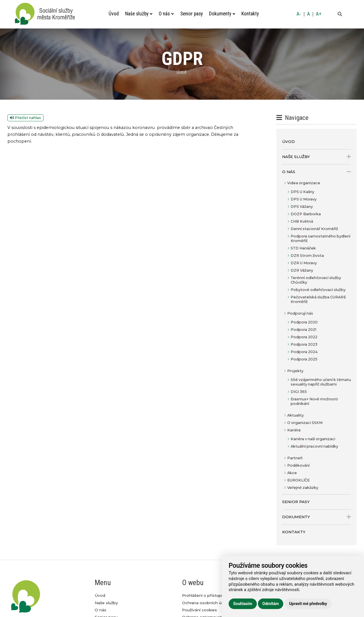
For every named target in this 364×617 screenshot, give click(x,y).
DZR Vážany (302, 270)
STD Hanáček (303, 248)
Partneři (295, 458)
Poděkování (298, 465)
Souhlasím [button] (243, 604)
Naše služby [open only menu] (317, 157)
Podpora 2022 (304, 337)
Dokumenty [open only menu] (317, 517)
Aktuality (295, 415)
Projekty (295, 371)
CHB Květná (302, 221)
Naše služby (139, 14)
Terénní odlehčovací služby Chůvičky (316, 280)
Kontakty (250, 14)
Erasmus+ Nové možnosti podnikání (314, 401)
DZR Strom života (307, 256)
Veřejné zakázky (303, 488)
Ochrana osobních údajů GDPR (212, 603)
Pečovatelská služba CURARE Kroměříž (318, 299)
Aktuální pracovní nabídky (314, 446)
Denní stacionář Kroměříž (314, 229)
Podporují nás (300, 313)
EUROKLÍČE (298, 480)
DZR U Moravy (304, 263)
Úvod (114, 14)
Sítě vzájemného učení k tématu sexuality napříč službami (321, 382)
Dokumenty (222, 14)
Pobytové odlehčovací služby (318, 290)
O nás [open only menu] (317, 172)
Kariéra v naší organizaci (313, 439)
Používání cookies (199, 610)
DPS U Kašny (302, 192)
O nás (166, 14)
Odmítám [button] (271, 604)
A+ (319, 14)
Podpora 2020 (304, 322)
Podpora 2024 (304, 352)
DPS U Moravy (304, 199)
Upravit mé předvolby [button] (308, 604)
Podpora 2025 (304, 359)
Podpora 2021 (303, 330)
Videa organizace (304, 183)
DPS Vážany (302, 207)
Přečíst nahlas (25, 118)
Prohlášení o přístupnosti (207, 595)
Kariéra (294, 430)
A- (299, 14)
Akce (292, 473)
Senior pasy (192, 14)
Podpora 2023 (304, 344)
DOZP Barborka (306, 214)
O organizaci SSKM (305, 423)
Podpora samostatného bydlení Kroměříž (320, 238)
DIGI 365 (299, 392)
